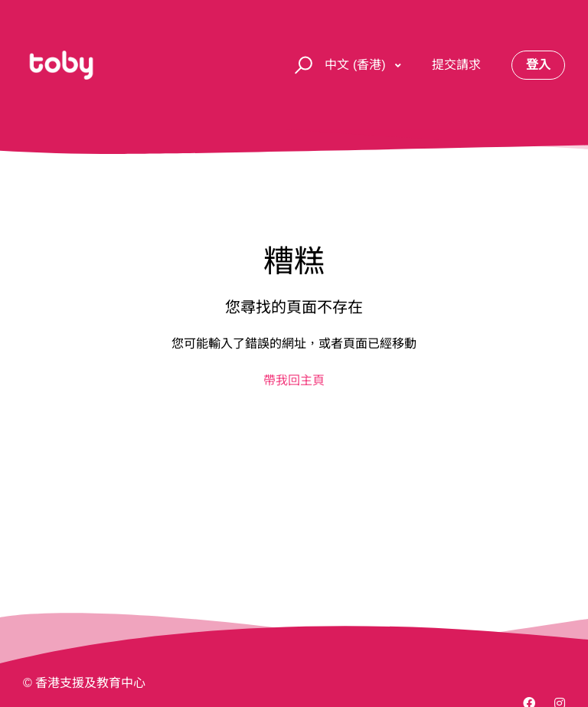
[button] (301, 65)
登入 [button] (538, 65)
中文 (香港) (357, 65)
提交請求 (456, 65)
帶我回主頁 (294, 380)
